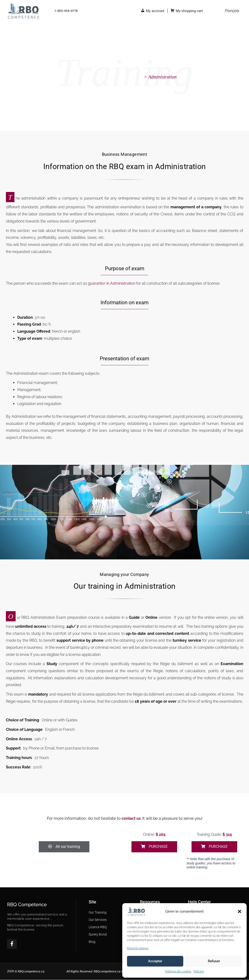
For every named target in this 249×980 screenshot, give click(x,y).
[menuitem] (232, 11)
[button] (240, 911)
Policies (199, 971)
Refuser (214, 961)
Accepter (155, 961)
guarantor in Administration (112, 283)
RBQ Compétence (27, 905)
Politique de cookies (178, 971)
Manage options (138, 948)
